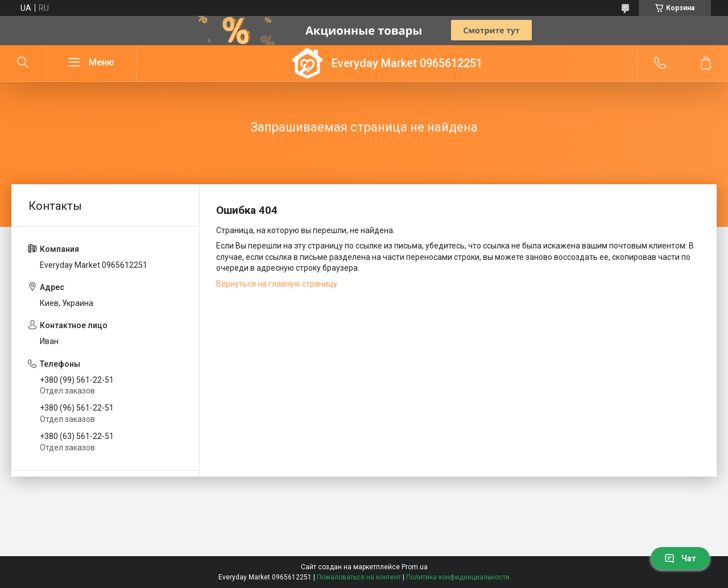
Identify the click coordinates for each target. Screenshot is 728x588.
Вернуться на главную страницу (277, 284)
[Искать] (23, 63)
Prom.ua (415, 567)
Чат (680, 558)
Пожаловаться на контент (359, 577)
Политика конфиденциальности (458, 577)
